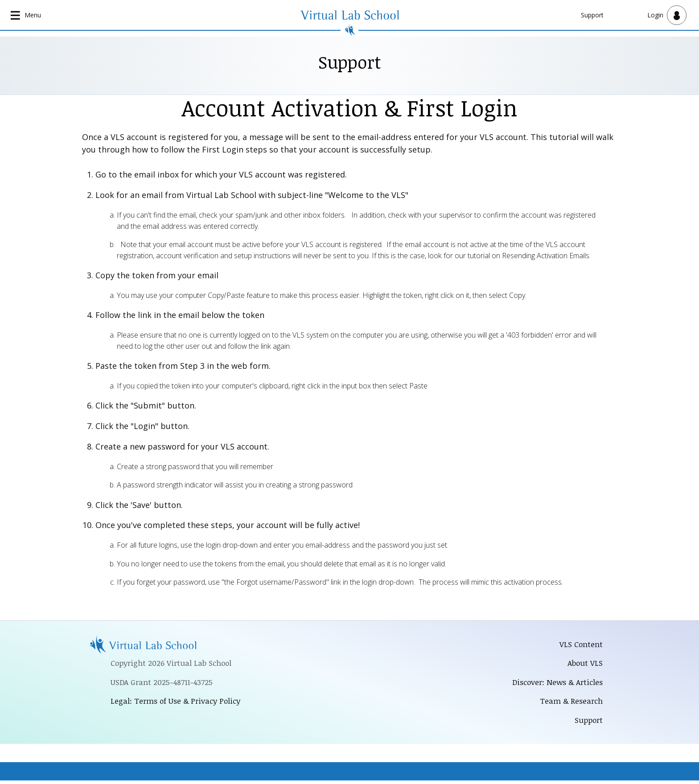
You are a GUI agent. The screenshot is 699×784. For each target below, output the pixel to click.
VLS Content (581, 645)
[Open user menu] (667, 15)
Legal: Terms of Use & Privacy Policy (177, 703)
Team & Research (570, 704)
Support (592, 15)
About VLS (585, 664)
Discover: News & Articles (555, 684)
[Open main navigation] (27, 15)
